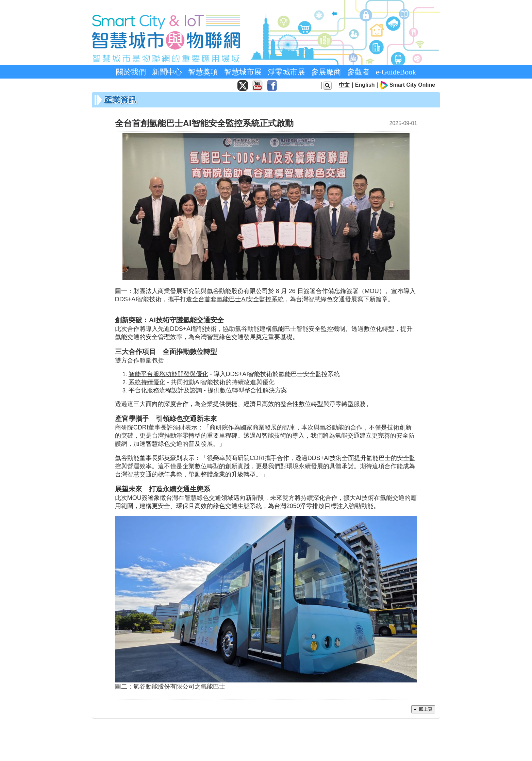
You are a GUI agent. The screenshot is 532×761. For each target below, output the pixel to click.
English (365, 85)
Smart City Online (412, 85)
